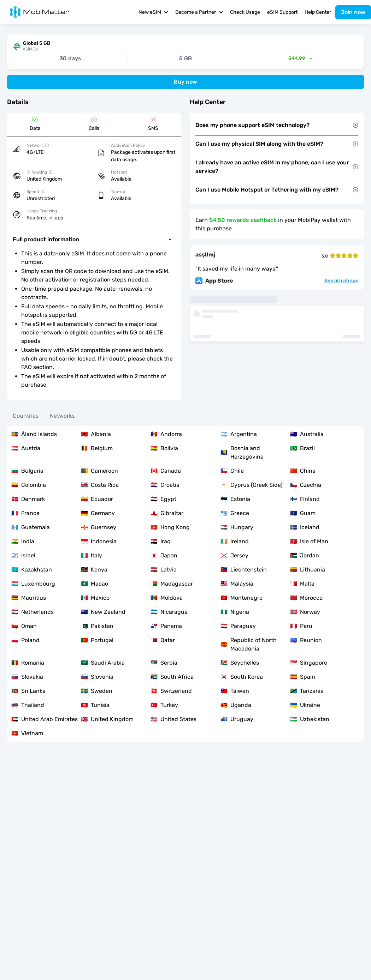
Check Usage (245, 12)
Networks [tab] (62, 416)
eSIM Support (282, 12)
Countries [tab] (26, 416)
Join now (353, 12)
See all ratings (341, 281)
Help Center (318, 12)
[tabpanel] (185, 584)
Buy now (185, 82)
